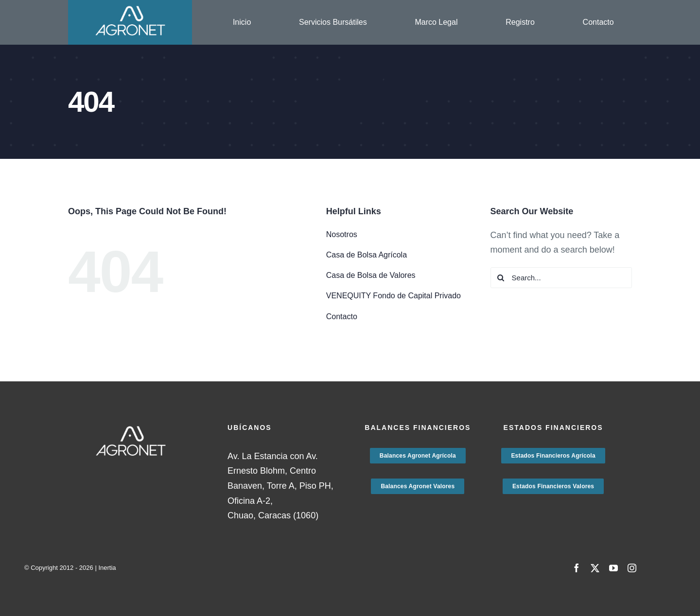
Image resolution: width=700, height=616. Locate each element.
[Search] (501, 278)
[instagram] (632, 568)
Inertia (107, 568)
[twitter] (595, 568)
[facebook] (577, 568)
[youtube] (613, 568)
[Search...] (561, 278)
